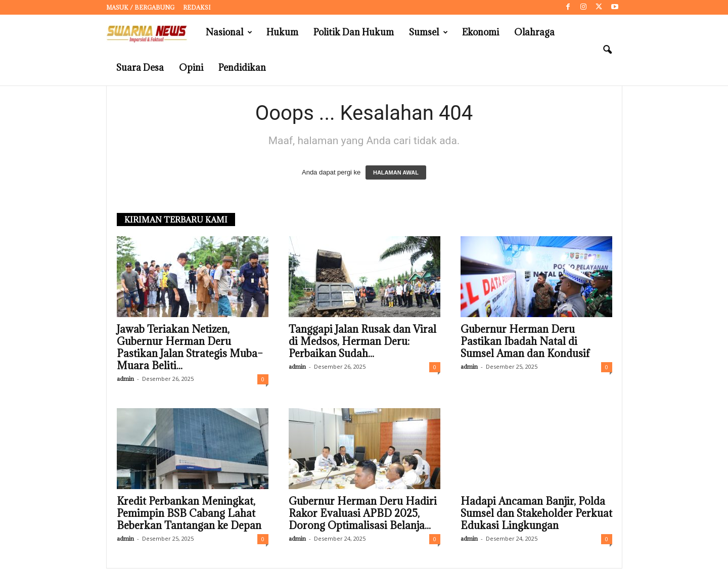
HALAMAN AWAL (396, 173)
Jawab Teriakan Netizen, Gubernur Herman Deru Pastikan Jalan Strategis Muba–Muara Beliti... (190, 348)
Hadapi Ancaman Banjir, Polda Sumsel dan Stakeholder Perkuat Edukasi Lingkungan (536, 514)
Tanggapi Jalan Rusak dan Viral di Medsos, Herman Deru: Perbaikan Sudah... (362, 342)
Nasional (229, 32)
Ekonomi (481, 32)
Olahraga (534, 32)
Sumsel (428, 32)
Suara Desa (140, 68)
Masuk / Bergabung (140, 7)
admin (125, 379)
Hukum (282, 32)
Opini (191, 68)
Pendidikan (242, 68)
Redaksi (197, 7)
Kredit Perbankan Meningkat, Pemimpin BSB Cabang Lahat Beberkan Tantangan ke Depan (189, 514)
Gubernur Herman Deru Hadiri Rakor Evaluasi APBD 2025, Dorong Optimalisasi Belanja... (363, 514)
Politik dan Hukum (354, 32)
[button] (607, 50)
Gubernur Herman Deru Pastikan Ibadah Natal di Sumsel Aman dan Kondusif (525, 342)
